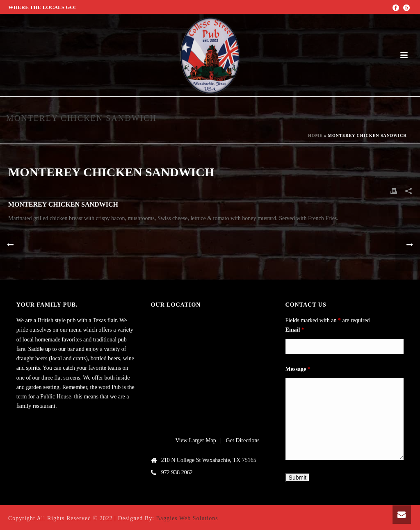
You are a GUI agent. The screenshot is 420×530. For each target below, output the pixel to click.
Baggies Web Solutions (187, 518)
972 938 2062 (177, 472)
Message (298, 369)
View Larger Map (196, 440)
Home (315, 135)
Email (295, 330)
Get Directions (243, 440)
